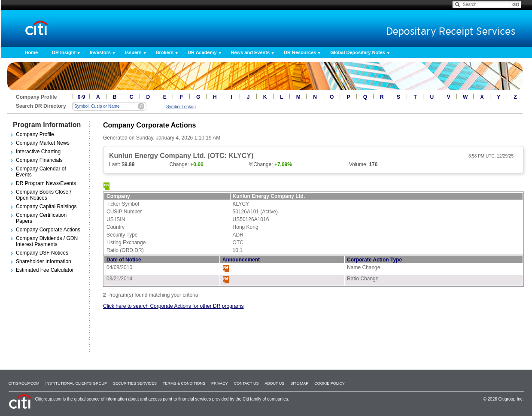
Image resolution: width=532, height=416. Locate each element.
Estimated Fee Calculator (45, 270)
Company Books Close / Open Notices (44, 195)
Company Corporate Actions (48, 230)
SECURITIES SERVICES (135, 383)
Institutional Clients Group (76, 383)
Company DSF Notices (42, 253)
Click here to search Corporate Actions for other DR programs (173, 306)
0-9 (81, 97)
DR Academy (202, 52)
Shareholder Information (44, 261)
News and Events (250, 52)
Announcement (241, 260)
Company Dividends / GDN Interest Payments (47, 241)
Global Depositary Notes (358, 52)
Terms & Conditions (184, 383)
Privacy (220, 383)
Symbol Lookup (181, 107)
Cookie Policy (330, 383)
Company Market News (43, 143)
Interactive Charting (38, 152)
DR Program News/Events (46, 183)
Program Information (47, 125)
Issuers (133, 52)
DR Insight (64, 52)
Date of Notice (124, 260)
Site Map (299, 383)
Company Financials (39, 160)
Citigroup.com (24, 383)
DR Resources (300, 52)
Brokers (165, 52)
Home (32, 52)
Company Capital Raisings (46, 206)
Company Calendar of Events (41, 172)
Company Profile (35, 134)
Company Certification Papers (41, 218)
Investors (100, 52)
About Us (274, 383)
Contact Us (246, 383)
